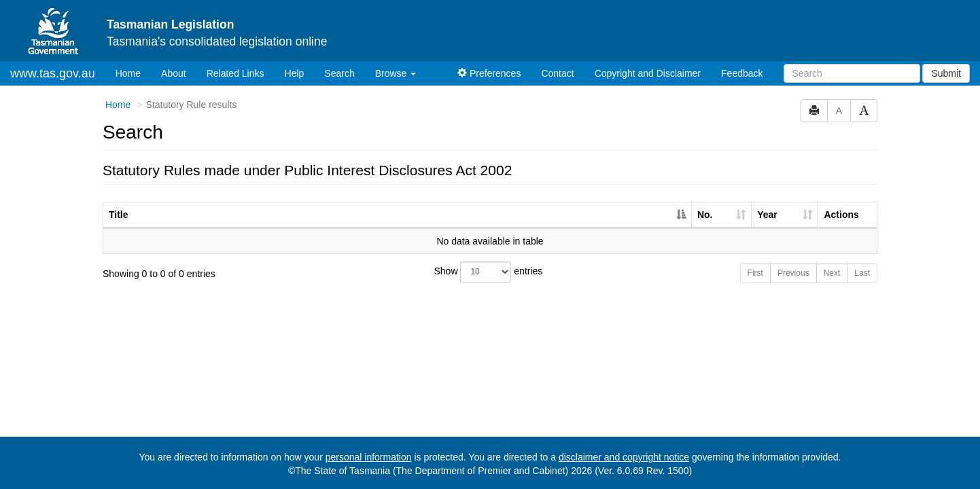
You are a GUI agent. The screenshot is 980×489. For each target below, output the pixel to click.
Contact (557, 73)
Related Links (235, 73)
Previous (793, 273)
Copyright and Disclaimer (648, 73)
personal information (369, 457)
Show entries (489, 272)
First (755, 273)
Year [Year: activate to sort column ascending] (767, 215)
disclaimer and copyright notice (624, 457)
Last (862, 273)
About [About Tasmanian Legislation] (174, 73)
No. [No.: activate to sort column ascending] (705, 215)
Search (339, 73)
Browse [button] (396, 73)
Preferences (489, 73)
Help (295, 73)
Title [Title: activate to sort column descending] (119, 215)
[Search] (852, 73)
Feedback (742, 73)
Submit (946, 73)
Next (832, 273)
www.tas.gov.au (53, 73)
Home (133, 72)
